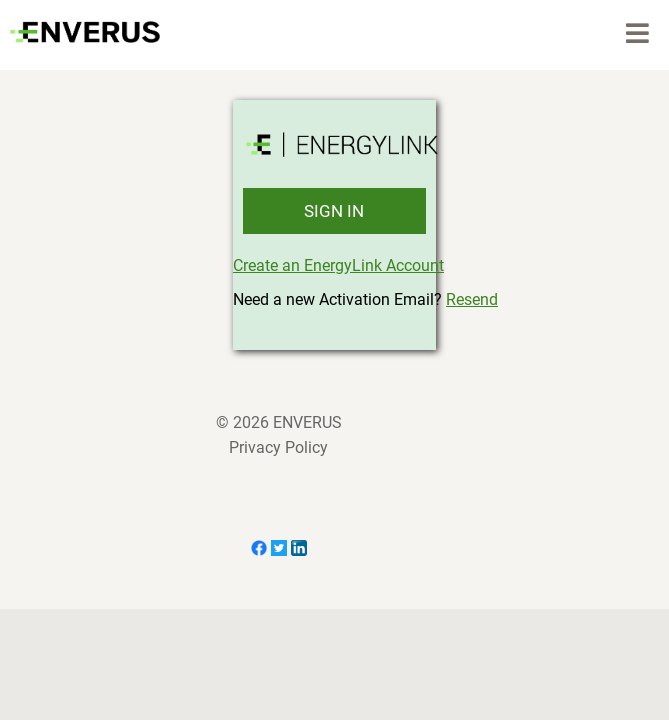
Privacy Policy (278, 447)
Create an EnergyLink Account (338, 265)
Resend (472, 299)
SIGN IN (334, 211)
